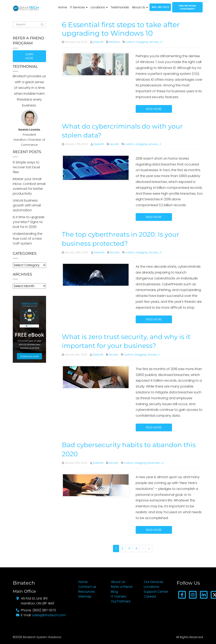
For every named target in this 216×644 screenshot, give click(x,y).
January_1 (153, 355)
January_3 (155, 144)
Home (63, 7)
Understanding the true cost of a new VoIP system (28, 239)
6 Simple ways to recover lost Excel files (26, 167)
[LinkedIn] (204, 594)
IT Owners (119, 596)
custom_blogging (137, 42)
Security (114, 144)
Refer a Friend (122, 587)
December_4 (155, 463)
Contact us (87, 587)
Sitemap (85, 596)
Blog (114, 592)
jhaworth (98, 42)
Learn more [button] (29, 56)
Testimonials (120, 7)
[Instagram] (193, 594)
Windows (114, 42)
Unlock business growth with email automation (27, 205)
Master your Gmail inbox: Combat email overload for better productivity (29, 186)
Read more (154, 109)
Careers (150, 596)
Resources (87, 592)
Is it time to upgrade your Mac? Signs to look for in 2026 (29, 222)
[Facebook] (182, 594)
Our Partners (121, 601)
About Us (140, 7)
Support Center (156, 592)
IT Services (79, 7)
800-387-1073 (160, 7)
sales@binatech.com (49, 615)
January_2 (155, 252)
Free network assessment (187, 7)
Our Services (154, 582)
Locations (99, 7)
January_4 (155, 42)
